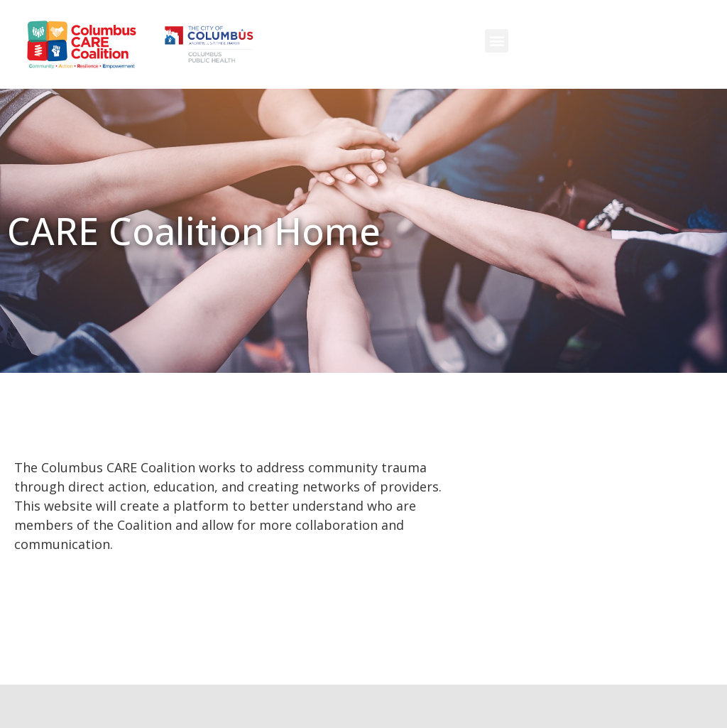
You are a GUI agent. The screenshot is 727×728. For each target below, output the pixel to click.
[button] (497, 41)
